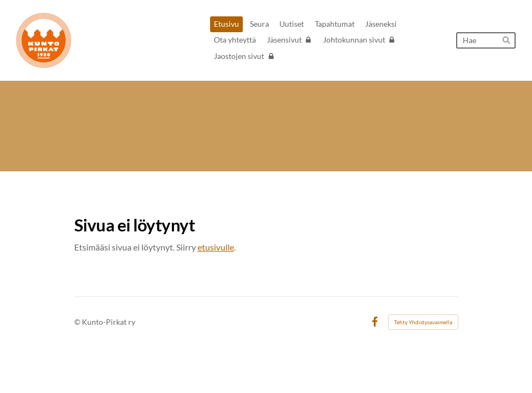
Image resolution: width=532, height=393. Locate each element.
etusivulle (216, 247)
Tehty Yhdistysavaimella (423, 322)
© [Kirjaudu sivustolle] (78, 322)
